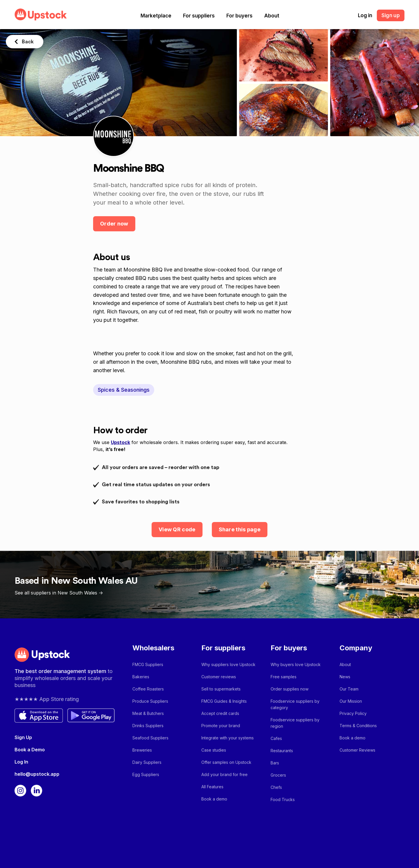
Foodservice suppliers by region (295, 723)
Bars (275, 763)
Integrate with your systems (228, 738)
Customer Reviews (357, 750)
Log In (21, 762)
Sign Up (23, 737)
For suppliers (199, 16)
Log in (365, 15)
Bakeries (141, 677)
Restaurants (282, 751)
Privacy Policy (353, 713)
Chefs (276, 787)
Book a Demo (30, 750)
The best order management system (61, 671)
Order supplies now (290, 689)
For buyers (239, 16)
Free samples (284, 677)
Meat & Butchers (148, 713)
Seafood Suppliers (150, 738)
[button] (156, 16)
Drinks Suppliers (148, 726)
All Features (212, 787)
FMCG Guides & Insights (224, 701)
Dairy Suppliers (147, 762)
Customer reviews (219, 677)
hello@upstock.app (37, 774)
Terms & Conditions (358, 726)
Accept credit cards (220, 713)
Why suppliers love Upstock (228, 664)
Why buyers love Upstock (296, 664)
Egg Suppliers (146, 774)
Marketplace (156, 16)
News (345, 677)
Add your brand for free (224, 774)
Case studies (214, 750)
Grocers (278, 775)
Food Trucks (283, 799)
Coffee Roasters (148, 689)
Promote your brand (221, 726)
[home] (41, 14)
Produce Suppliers (150, 701)
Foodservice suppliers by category (295, 704)
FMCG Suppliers (148, 664)
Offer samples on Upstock (226, 762)
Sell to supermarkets (221, 689)
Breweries (142, 750)
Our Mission (351, 701)
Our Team (349, 689)
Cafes (276, 738)
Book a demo (214, 799)
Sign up (391, 15)
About (272, 16)
